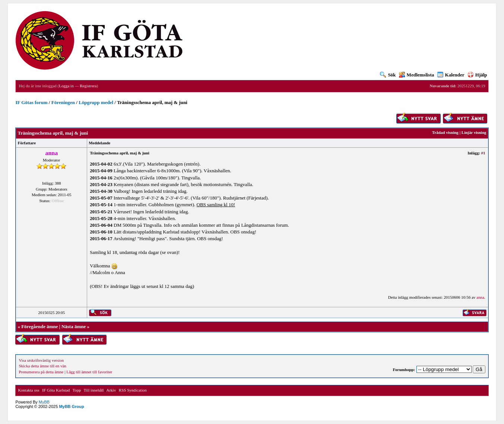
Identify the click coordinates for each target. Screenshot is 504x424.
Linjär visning (474, 132)
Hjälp (477, 75)
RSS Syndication (133, 390)
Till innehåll (94, 390)
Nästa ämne (74, 326)
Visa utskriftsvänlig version (41, 360)
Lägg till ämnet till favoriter (89, 372)
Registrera (88, 86)
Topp (77, 390)
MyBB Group (71, 406)
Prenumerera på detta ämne (41, 372)
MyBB (44, 402)
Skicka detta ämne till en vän (42, 366)
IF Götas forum (31, 102)
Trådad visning (445, 132)
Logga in (66, 86)
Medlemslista (417, 75)
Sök (388, 75)
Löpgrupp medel (96, 102)
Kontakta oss (28, 390)
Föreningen (63, 102)
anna (480, 297)
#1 (483, 153)
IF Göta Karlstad (56, 390)
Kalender (451, 75)
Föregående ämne (39, 326)
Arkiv (111, 390)
